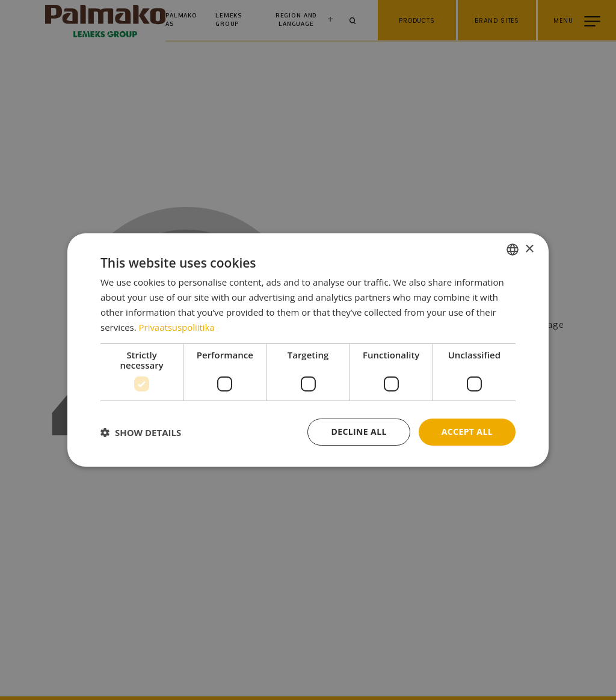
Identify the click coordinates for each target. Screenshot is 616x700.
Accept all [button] (467, 431)
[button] (141, 432)
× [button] (529, 249)
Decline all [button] (359, 431)
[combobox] (513, 250)
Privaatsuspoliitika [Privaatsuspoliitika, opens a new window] (177, 327)
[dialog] (308, 350)
